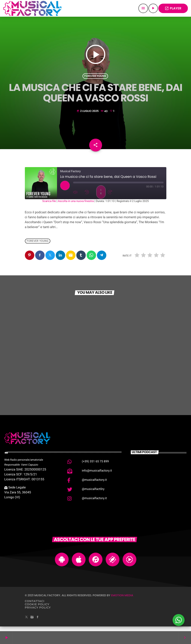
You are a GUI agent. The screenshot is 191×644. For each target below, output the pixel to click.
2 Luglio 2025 (88, 113)
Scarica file (49, 206)
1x (101, 197)
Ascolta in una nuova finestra (76, 206)
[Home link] (32, 8)
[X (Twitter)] (27, 622)
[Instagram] (32, 622)
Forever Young (95, 78)
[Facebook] (38, 622)
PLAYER (173, 8)
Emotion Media (122, 600)
